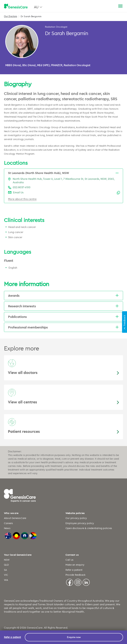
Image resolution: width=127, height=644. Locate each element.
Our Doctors (11, 16)
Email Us (18, 192)
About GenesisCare (15, 518)
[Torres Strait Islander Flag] (25, 535)
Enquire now (74, 637)
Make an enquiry (75, 565)
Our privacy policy (76, 518)
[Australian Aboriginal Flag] (16, 535)
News (7, 528)
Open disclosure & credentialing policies (89, 528)
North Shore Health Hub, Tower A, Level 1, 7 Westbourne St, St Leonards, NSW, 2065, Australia (64, 181)
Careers (8, 523)
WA (6, 580)
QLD (6, 565)
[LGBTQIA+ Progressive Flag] (33, 535)
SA (5, 570)
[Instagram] (78, 582)
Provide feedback (75, 575)
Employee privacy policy (80, 523)
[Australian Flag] (8, 535)
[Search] (113, 6)
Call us (69, 560)
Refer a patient (74, 570)
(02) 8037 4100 (22, 187)
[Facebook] (70, 582)
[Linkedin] (86, 582)
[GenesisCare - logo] (16, 6)
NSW (7, 560)
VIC (6, 575)
